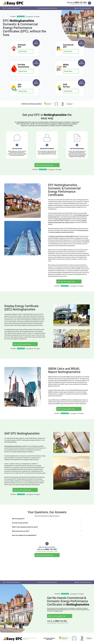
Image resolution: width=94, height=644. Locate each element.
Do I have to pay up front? (20, 523)
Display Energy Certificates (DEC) (62, 219)
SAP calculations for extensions (13, 446)
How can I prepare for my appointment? (24, 535)
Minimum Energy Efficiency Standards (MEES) (62, 236)
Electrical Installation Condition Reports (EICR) (62, 232)
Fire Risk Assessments (83, 230)
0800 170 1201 (81, 2)
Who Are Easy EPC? (18, 519)
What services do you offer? (21, 531)
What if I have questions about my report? (25, 527)
